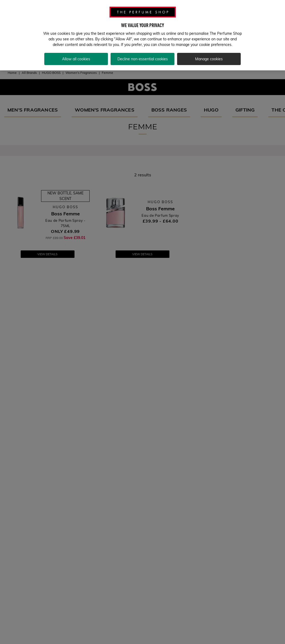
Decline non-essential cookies (143, 56)
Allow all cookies (76, 56)
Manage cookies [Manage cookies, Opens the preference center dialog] (209, 56)
